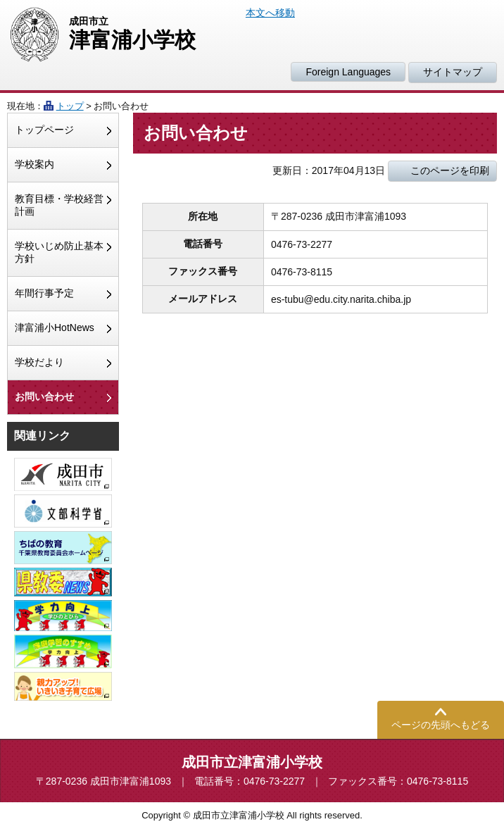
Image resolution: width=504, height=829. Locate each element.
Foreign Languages (348, 72)
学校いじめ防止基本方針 (59, 252)
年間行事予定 (44, 293)
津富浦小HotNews (55, 328)
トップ (70, 106)
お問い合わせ (44, 397)
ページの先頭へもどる (441, 725)
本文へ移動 (270, 13)
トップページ (44, 130)
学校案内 (34, 164)
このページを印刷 (450, 170)
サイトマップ (453, 72)
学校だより (39, 362)
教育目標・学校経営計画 (59, 205)
